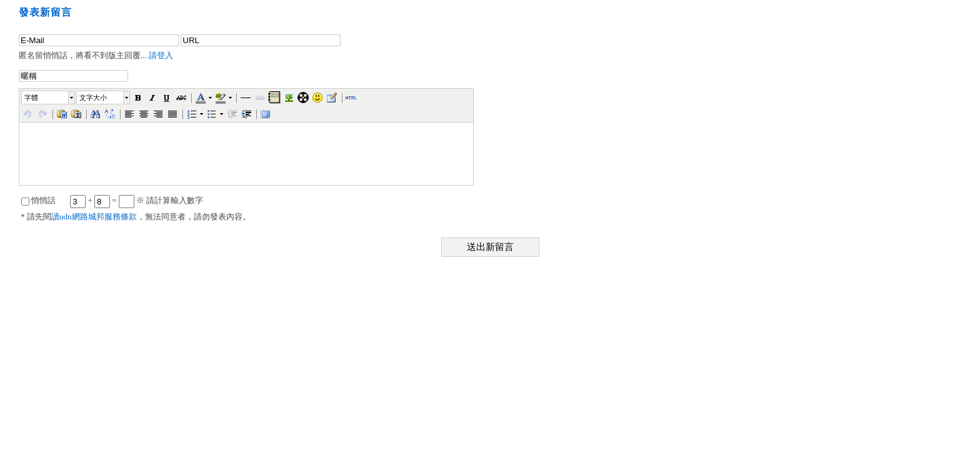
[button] (49, 97)
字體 (31, 97)
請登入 (161, 55)
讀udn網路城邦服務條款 (94, 217)
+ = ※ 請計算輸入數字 (137, 200)
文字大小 (93, 97)
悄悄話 (38, 200)
